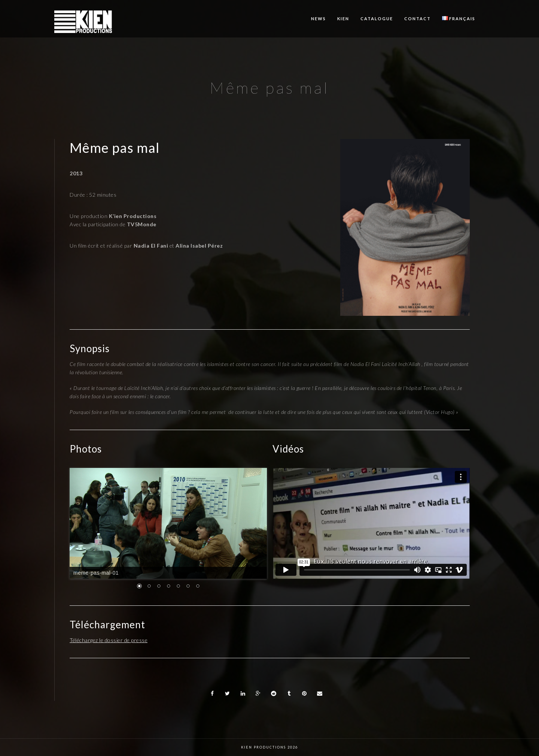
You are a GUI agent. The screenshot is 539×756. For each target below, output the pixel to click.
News (319, 19)
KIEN (343, 19)
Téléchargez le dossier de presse (109, 640)
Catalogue (377, 19)
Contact (418, 19)
